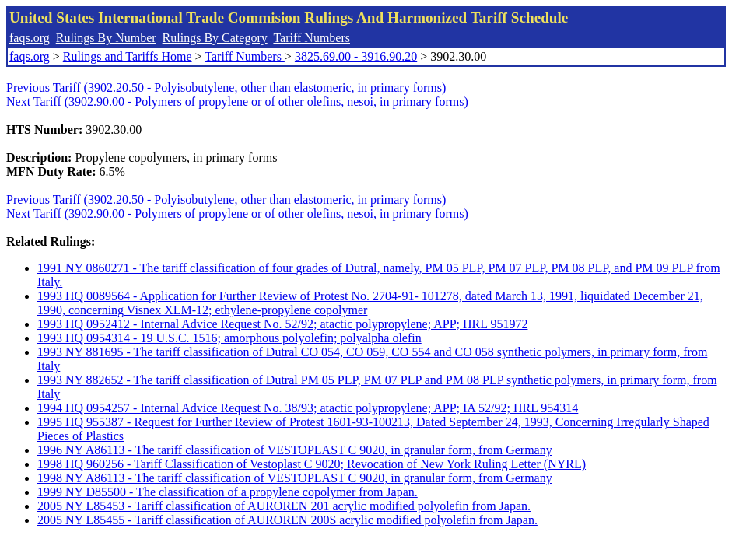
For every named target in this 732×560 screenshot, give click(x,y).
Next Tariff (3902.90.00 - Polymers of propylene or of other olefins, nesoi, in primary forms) (237, 101)
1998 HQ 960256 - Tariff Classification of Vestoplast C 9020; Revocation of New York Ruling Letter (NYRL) (312, 464)
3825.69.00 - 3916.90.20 (356, 56)
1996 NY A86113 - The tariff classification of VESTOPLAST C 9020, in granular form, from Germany (295, 450)
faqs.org (30, 38)
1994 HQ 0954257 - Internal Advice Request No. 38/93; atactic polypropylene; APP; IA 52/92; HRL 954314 (308, 408)
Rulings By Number (106, 38)
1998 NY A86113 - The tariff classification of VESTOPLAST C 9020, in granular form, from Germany (295, 478)
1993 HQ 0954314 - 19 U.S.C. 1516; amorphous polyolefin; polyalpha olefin (229, 338)
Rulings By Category (215, 38)
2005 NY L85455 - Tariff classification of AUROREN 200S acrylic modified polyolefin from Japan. (287, 520)
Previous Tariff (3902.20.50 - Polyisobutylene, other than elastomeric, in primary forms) (226, 87)
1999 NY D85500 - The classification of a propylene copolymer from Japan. (228, 492)
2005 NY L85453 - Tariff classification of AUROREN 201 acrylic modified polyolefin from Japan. (284, 506)
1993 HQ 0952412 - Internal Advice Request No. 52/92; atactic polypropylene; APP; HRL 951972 (282, 324)
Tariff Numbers (312, 38)
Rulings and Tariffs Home (128, 56)
